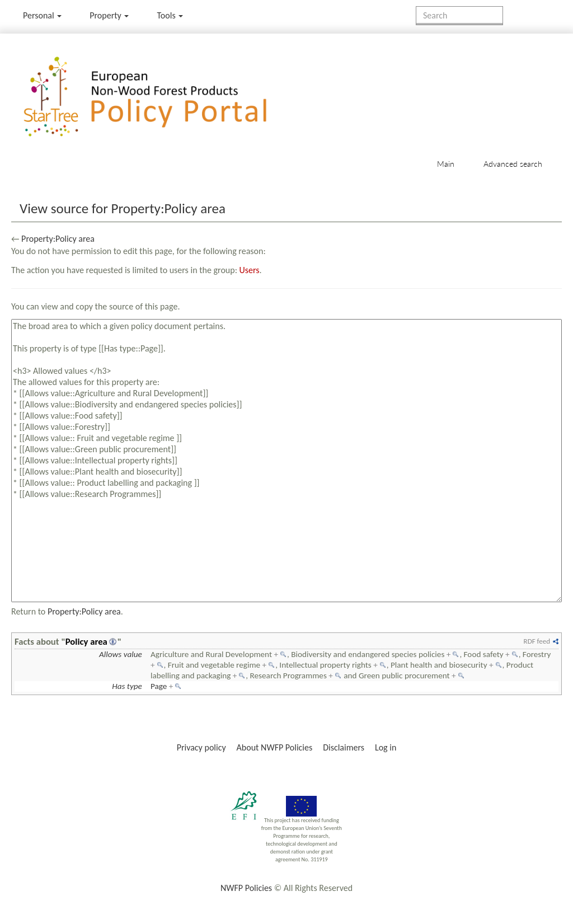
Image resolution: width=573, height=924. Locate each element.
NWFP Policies (246, 888)
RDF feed (537, 641)
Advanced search (513, 164)
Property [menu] (109, 15)
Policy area (86, 641)
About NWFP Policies (275, 747)
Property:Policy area (58, 239)
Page (159, 686)
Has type (127, 686)
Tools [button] (170, 15)
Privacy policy (201, 747)
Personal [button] (42, 15)
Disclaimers (344, 747)
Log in (386, 747)
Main (446, 164)
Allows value (121, 654)
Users (250, 270)
